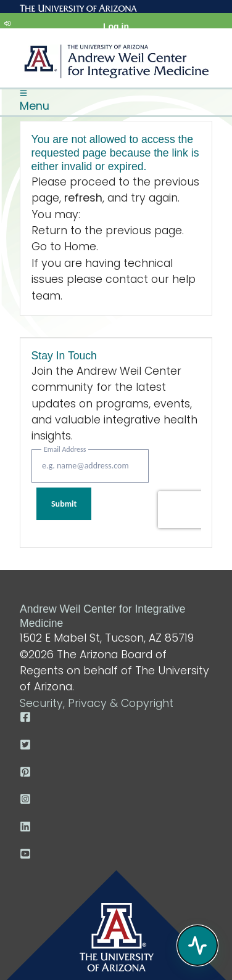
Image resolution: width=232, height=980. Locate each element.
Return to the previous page (107, 231)
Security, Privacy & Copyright (97, 703)
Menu (35, 101)
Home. (81, 247)
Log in (67, 24)
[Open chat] (197, 945)
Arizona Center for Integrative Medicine (116, 64)
